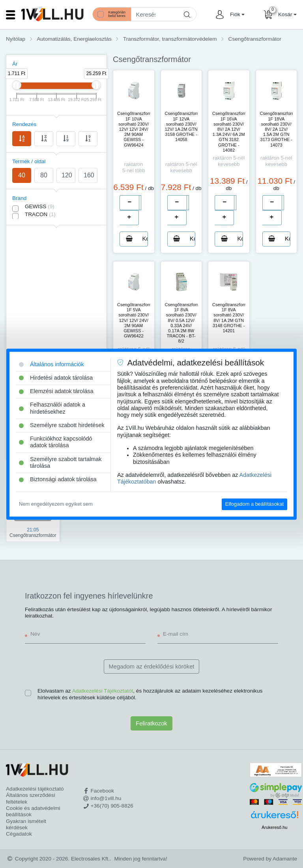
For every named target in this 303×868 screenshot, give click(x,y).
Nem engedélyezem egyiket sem (56, 504)
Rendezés (24, 124)
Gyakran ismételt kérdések (26, 824)
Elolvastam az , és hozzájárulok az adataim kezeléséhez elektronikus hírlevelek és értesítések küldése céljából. (150, 694)
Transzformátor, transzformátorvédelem (170, 39)
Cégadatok (19, 834)
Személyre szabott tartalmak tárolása (60, 462)
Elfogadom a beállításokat (254, 504)
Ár (15, 64)
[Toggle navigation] (11, 15)
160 (89, 175)
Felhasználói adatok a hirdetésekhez (52, 408)
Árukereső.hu (274, 827)
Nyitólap (16, 39)
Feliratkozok (151, 723)
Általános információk (51, 364)
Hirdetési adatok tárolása (56, 378)
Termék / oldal (29, 161)
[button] (236, 15)
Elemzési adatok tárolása (56, 391)
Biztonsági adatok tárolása (58, 480)
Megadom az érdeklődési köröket (152, 667)
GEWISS (40, 206)
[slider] (17, 85)
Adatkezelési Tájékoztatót (103, 691)
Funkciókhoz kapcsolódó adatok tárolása (56, 442)
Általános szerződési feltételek (31, 798)
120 (67, 175)
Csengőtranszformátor (255, 39)
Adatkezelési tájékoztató (35, 789)
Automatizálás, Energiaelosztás (74, 39)
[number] (140, 203)
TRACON (40, 214)
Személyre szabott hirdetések (62, 425)
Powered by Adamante (270, 859)
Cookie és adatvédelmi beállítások (33, 811)
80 (44, 175)
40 (22, 175)
